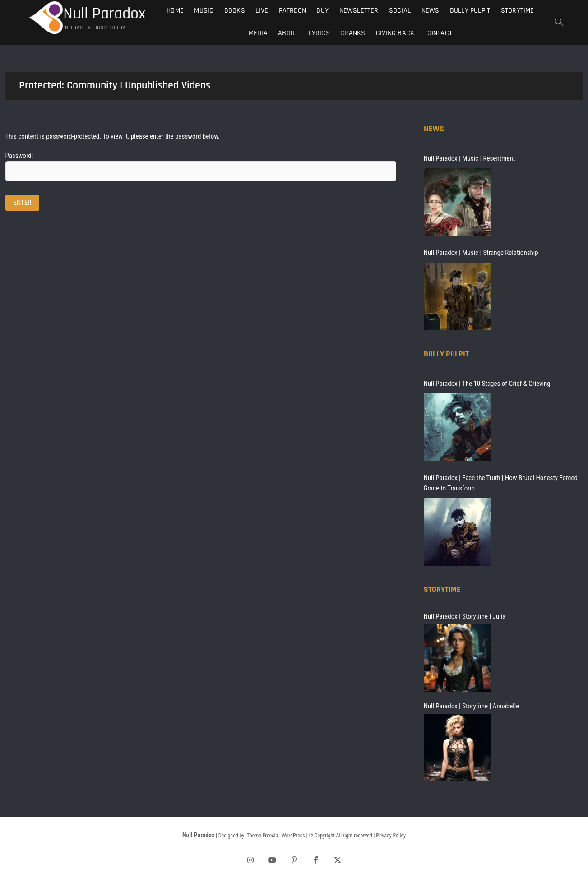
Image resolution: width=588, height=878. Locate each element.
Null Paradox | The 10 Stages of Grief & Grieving (487, 384)
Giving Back (395, 33)
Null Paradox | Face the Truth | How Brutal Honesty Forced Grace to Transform (501, 483)
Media (258, 33)
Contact (439, 33)
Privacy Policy (391, 836)
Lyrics (319, 33)
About (288, 33)
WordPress (294, 836)
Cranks (353, 33)
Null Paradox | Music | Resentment (470, 158)
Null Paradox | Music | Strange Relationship (481, 253)
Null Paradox (104, 14)
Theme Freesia (262, 836)
